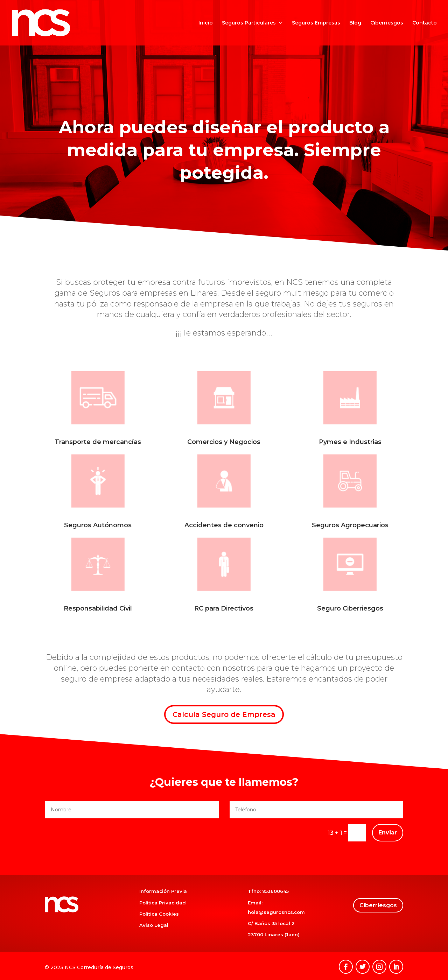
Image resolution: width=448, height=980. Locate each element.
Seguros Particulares (249, 23)
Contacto (425, 23)
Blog (355, 23)
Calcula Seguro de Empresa (224, 714)
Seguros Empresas (316, 23)
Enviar (388, 833)
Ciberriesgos (387, 23)
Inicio (206, 23)
